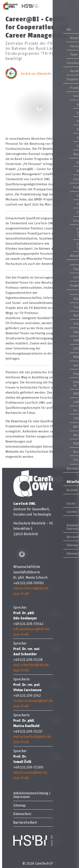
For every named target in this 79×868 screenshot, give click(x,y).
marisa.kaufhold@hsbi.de (32, 736)
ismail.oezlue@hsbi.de (30, 772)
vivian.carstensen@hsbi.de (33, 701)
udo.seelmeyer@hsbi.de (31, 629)
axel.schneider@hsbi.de (31, 665)
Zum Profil (21, 594)
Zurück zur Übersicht (36, 73)
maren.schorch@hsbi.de (31, 588)
